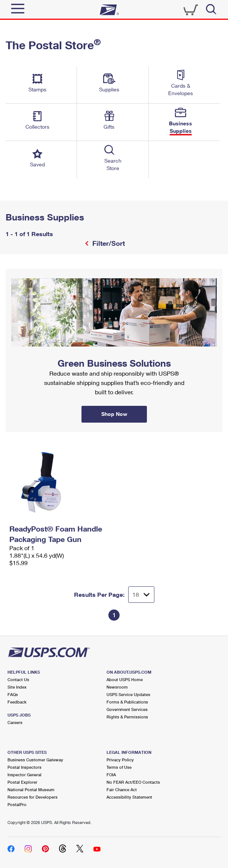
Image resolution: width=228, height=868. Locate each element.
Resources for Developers (33, 797)
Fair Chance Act (122, 789)
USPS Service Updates (128, 694)
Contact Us (18, 679)
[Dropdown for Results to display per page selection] (141, 595)
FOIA (111, 775)
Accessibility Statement (129, 797)
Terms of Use (119, 767)
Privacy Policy (120, 760)
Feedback (17, 702)
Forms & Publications (127, 702)
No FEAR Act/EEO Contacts (133, 782)
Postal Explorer (22, 782)
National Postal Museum (31, 789)
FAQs (13, 694)
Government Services (127, 709)
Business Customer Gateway (35, 760)
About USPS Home (125, 679)
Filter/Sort (108, 243)
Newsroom (117, 687)
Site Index (17, 687)
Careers (15, 722)
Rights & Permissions (127, 717)
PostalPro (17, 804)
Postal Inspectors (24, 767)
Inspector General (24, 775)
